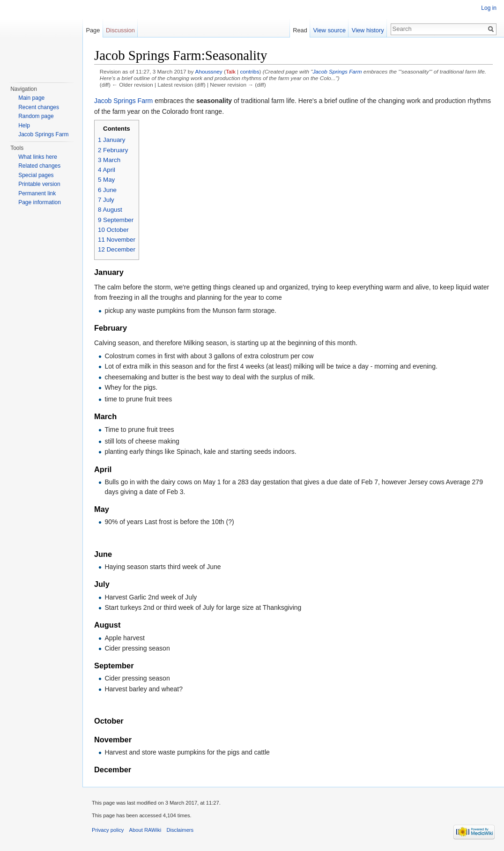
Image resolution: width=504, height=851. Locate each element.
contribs (249, 71)
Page (93, 30)
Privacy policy (108, 830)
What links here (38, 157)
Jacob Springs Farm (337, 71)
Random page (36, 116)
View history (368, 30)
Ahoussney (209, 71)
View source (330, 30)
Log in (489, 8)
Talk (231, 71)
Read (300, 30)
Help (24, 126)
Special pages (36, 175)
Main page (31, 98)
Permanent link (37, 193)
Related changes (39, 166)
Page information (40, 202)
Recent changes (39, 107)
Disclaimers (180, 830)
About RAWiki (145, 830)
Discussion (120, 30)
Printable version (39, 184)
